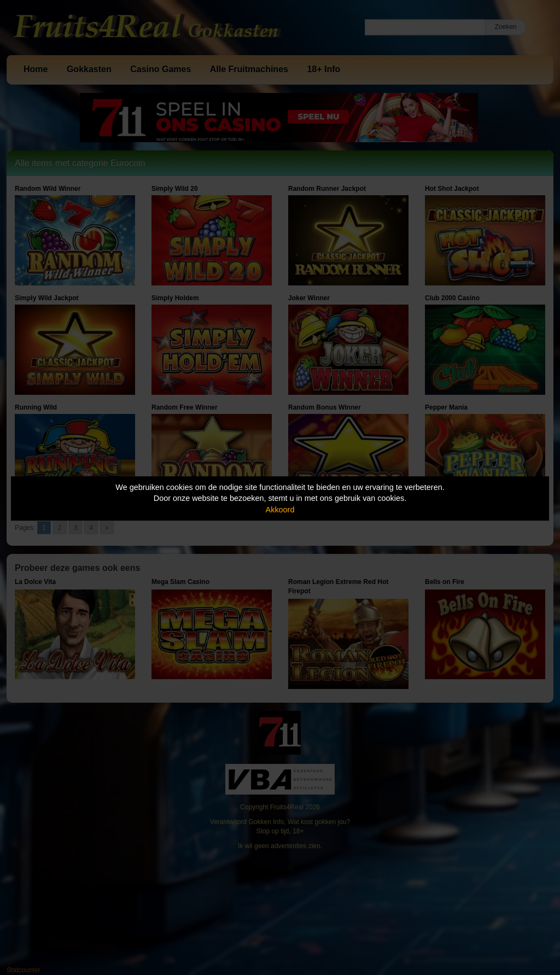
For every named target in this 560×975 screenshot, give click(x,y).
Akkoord (280, 510)
